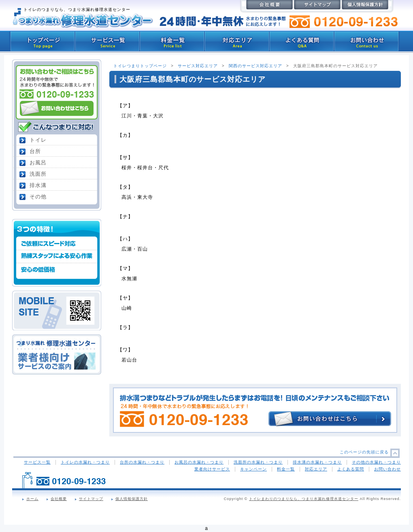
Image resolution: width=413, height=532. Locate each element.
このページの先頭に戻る (364, 452)
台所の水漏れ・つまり (142, 462)
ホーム (32, 499)
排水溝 (38, 185)
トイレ (38, 140)
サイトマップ (91, 499)
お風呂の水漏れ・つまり (199, 462)
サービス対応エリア (198, 66)
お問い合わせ (387, 469)
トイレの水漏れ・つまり (85, 462)
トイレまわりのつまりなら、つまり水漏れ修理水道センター (304, 499)
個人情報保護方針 (132, 499)
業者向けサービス (212, 469)
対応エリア (316, 469)
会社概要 (59, 499)
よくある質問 (351, 469)
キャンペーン (253, 469)
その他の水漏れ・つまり (376, 462)
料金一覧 (286, 469)
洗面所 (38, 174)
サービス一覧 (37, 462)
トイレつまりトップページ (140, 66)
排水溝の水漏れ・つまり (317, 462)
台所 (35, 151)
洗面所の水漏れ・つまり (258, 462)
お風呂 (38, 163)
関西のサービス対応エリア (255, 66)
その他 (38, 197)
